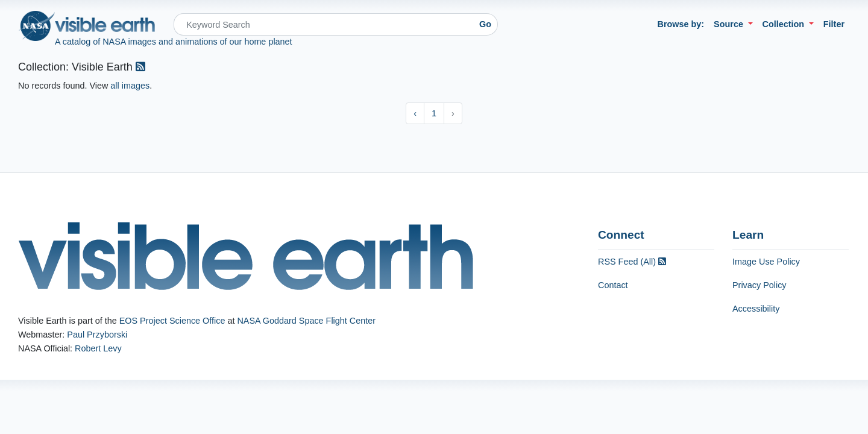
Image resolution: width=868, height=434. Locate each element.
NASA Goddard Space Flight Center (306, 321)
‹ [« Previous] (415, 113)
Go (485, 24)
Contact (613, 285)
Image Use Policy (766, 262)
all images (130, 86)
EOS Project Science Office (172, 321)
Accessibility (756, 309)
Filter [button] (834, 24)
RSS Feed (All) (632, 262)
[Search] (323, 24)
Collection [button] (785, 24)
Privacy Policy (759, 285)
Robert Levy (98, 348)
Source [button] (730, 24)
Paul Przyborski (97, 335)
